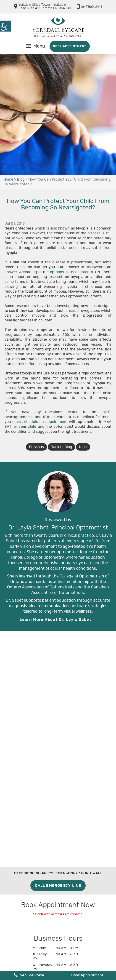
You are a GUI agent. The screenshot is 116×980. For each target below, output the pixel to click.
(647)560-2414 (89, 7)
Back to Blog (61, 447)
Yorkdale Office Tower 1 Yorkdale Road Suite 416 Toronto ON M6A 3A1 (45, 7)
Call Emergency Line (58, 886)
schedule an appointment (45, 422)
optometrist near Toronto (71, 272)
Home (8, 179)
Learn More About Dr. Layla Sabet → (58, 620)
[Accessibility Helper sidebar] (5, 26)
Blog (21, 179)
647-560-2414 (29, 975)
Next (83, 447)
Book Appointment (70, 46)
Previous (36, 447)
